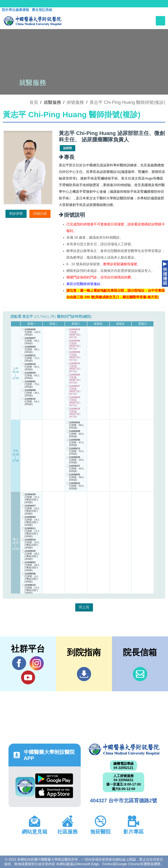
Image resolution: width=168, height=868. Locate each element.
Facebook (19, 663)
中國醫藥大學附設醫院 (124, 749)
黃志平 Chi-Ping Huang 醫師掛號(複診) (127, 102)
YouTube (28, 677)
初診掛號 (16, 214)
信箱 (140, 674)
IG (37, 663)
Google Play (54, 779)
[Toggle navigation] (160, 21)
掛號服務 (75, 102)
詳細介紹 (40, 214)
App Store (54, 792)
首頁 (34, 102)
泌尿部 (68, 148)
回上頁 (84, 607)
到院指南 (84, 674)
